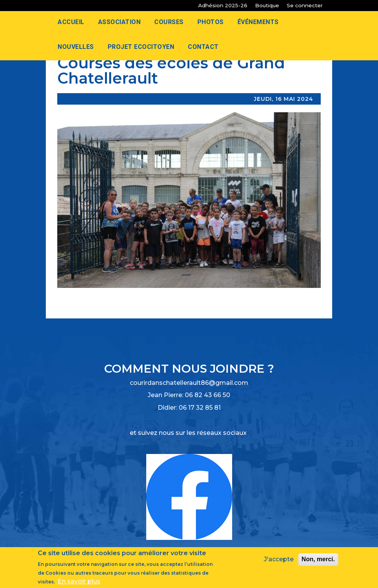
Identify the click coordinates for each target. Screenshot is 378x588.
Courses (169, 22)
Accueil (71, 22)
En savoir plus (79, 583)
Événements (258, 22)
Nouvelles (76, 47)
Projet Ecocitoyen (141, 47)
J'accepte (279, 561)
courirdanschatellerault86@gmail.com (189, 383)
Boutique (267, 5)
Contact (203, 47)
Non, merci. (318, 561)
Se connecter (305, 5)
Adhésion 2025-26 (223, 5)
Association (120, 22)
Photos (211, 22)
